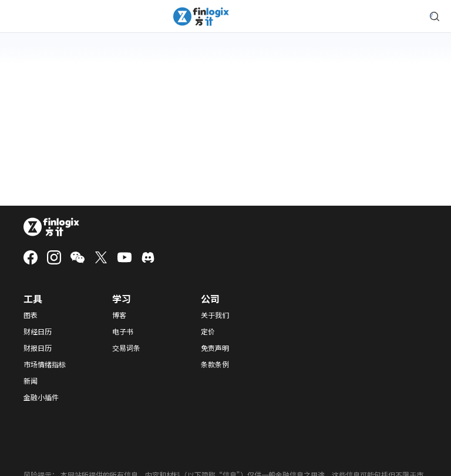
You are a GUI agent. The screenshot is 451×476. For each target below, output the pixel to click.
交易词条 (126, 348)
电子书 (123, 331)
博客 (119, 315)
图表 (31, 315)
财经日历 (38, 331)
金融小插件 (41, 397)
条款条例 (215, 364)
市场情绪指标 (45, 364)
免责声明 (215, 348)
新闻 (31, 381)
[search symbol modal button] (435, 16)
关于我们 (215, 315)
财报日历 (38, 348)
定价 (208, 331)
